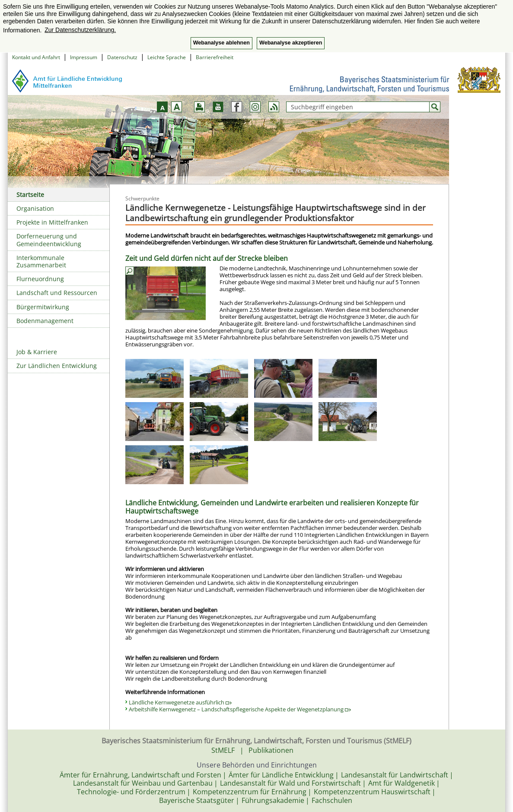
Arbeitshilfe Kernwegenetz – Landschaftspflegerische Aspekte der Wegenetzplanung (240, 709)
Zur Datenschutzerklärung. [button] (80, 30)
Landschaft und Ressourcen (57, 293)
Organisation (35, 208)
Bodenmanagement (45, 321)
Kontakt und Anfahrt (36, 57)
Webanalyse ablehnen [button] (221, 43)
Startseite (30, 195)
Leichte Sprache (167, 57)
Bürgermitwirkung (43, 307)
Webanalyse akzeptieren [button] (291, 43)
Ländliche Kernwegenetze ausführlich (180, 702)
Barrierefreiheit (215, 57)
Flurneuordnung (40, 279)
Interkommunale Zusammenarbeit (41, 261)
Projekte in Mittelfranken (52, 222)
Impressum (84, 57)
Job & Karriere (37, 352)
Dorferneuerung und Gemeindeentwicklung (49, 240)
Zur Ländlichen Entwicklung (57, 366)
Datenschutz (122, 57)
